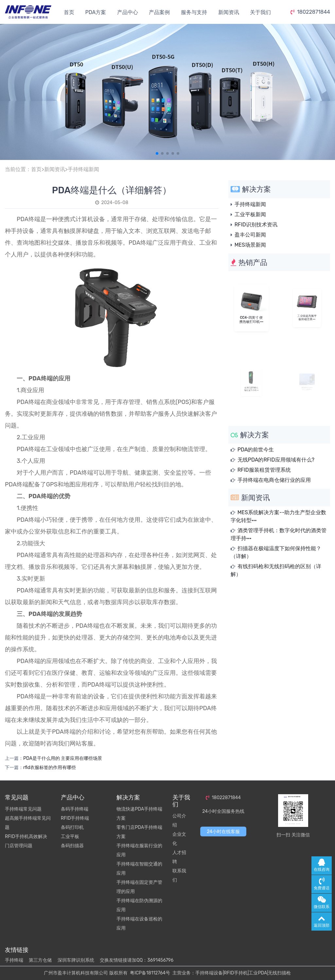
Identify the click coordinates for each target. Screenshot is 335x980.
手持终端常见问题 (23, 809)
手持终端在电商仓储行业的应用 (274, 480)
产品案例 (159, 12)
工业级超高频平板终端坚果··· (307, 313)
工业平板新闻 (250, 214)
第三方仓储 (40, 960)
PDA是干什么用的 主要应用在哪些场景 (63, 758)
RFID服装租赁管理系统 (264, 470)
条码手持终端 (75, 809)
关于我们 (260, 12)
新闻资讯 (229, 12)
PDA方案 (96, 12)
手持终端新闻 (83, 169)
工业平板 (70, 837)
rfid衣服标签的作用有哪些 (50, 768)
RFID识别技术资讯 (256, 225)
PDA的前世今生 (256, 450)
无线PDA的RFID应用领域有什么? (276, 460)
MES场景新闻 (250, 245)
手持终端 (14, 960)
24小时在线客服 (223, 832)
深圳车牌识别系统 (76, 960)
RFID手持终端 (75, 818)
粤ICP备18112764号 (150, 973)
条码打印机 (72, 827)
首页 (69, 12)
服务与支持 (194, 12)
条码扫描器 (72, 846)
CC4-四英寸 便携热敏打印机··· (251, 315)
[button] (157, 153)
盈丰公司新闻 (250, 235)
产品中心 (128, 12)
